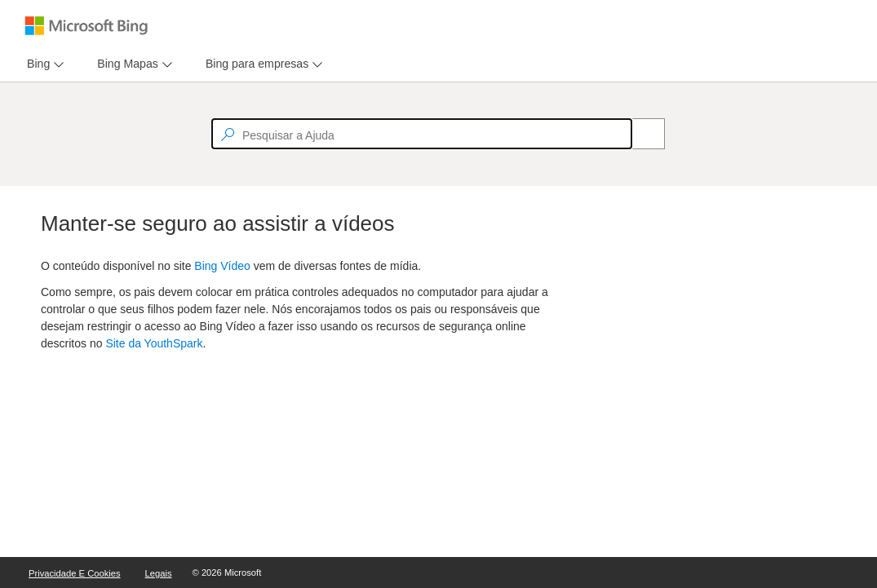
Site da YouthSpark (154, 343)
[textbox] (422, 134)
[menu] (43, 64)
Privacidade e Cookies (75, 573)
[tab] (35, 64)
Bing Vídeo (222, 266)
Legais (159, 573)
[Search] (640, 134)
